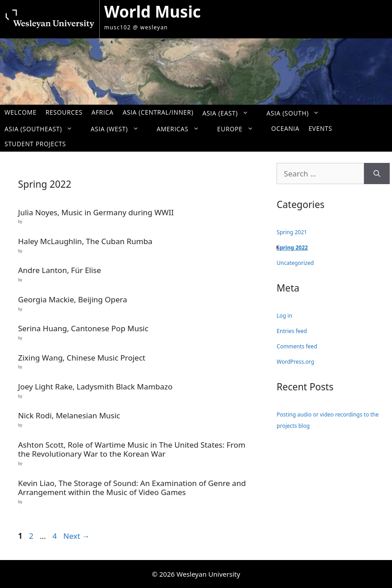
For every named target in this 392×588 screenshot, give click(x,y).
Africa (103, 112)
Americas (182, 128)
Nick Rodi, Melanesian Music (69, 415)
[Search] (377, 174)
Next (76, 536)
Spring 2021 (292, 232)
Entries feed (292, 331)
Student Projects (35, 144)
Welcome (21, 112)
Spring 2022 (292, 248)
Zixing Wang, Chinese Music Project (82, 358)
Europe (240, 128)
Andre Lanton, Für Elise (60, 270)
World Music (152, 12)
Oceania (285, 128)
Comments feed (297, 346)
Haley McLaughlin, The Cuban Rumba (85, 241)
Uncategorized (295, 263)
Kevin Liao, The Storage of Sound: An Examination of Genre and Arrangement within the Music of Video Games (132, 488)
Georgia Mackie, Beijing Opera (73, 299)
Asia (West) (119, 128)
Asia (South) (297, 113)
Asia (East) (230, 113)
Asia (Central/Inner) (158, 112)
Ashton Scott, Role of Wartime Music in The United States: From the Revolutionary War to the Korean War (132, 449)
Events (320, 128)
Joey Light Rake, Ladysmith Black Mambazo (95, 387)
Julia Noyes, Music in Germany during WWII (96, 212)
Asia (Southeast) (43, 128)
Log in (284, 316)
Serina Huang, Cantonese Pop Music (83, 328)
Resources (64, 112)
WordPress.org (295, 362)
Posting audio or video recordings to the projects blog (327, 420)
